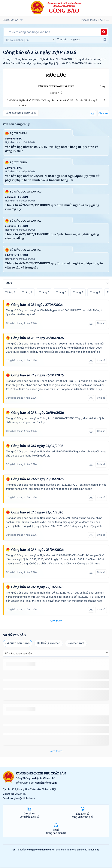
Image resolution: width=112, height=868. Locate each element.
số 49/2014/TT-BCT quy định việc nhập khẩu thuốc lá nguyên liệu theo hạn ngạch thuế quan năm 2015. (55, 674)
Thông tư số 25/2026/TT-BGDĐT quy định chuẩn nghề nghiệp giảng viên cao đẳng (52, 236)
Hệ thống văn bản (49, 643)
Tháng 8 (10, 292)
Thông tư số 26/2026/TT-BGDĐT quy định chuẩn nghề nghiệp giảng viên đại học (52, 207)
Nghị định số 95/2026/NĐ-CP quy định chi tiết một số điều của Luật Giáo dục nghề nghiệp (58, 103)
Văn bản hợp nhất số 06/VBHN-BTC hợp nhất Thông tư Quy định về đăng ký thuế (52, 149)
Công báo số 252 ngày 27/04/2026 (40, 52)
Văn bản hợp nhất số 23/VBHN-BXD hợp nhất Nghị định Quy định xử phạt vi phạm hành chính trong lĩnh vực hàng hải (52, 178)
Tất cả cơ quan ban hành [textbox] (19, 654)
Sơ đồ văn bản (14, 635)
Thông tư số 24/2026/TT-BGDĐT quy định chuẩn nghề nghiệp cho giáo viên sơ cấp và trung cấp (54, 266)
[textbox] (30, 40)
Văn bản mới (76, 643)
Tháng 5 (61, 292)
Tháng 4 (78, 292)
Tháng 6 (44, 292)
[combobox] (30, 40)
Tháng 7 (27, 292)
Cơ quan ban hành (18, 643)
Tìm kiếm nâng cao (82, 40)
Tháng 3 (95, 292)
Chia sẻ (103, 113)
